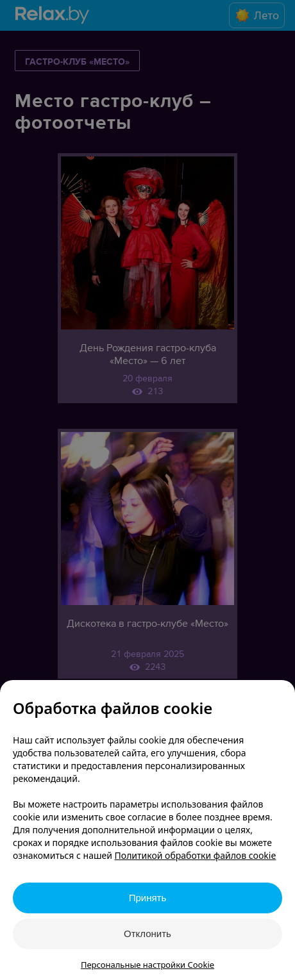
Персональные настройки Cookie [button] (147, 965)
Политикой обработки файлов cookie (196, 855)
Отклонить (147, 934)
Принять (148, 898)
